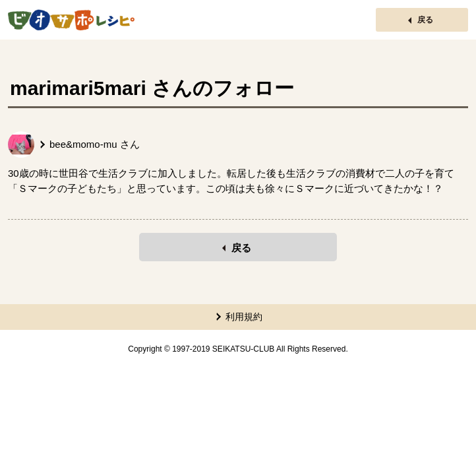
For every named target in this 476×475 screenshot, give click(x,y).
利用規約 (244, 317)
